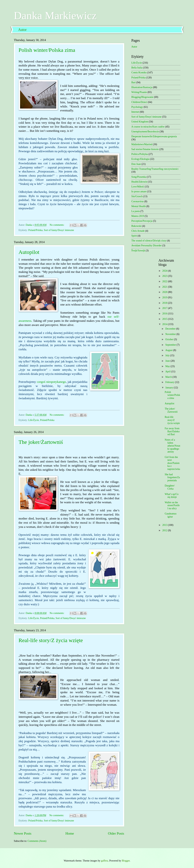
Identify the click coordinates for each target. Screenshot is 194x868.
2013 (165, 525)
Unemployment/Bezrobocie (145, 132)
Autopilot (29, 252)
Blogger (126, 861)
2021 (165, 287)
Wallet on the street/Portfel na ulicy (172, 505)
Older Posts (116, 833)
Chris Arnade (138, 231)
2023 (165, 276)
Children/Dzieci (139, 102)
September (171, 345)
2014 (165, 324)
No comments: (57, 225)
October (170, 339)
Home (70, 833)
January (169, 388)
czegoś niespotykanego (51, 382)
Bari (134, 82)
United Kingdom (140, 122)
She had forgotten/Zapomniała (172, 477)
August (169, 350)
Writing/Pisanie (139, 92)
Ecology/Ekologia (140, 159)
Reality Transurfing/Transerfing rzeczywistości (155, 169)
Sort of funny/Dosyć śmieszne (59, 230)
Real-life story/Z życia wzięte (51, 640)
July (168, 355)
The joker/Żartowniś (41, 442)
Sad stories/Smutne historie (145, 149)
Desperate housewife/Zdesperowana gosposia (154, 136)
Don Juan (136, 164)
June (168, 361)
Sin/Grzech (137, 196)
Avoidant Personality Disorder (147, 245)
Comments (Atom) (37, 841)
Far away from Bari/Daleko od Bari (172, 431)
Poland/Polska (36, 230)
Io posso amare (139, 191)
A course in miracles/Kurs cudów (148, 127)
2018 (165, 303)
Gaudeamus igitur (171, 515)
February (170, 382)
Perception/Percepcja (142, 221)
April (168, 372)
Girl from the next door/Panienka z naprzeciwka (172, 463)
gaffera (105, 861)
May (168, 366)
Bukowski (137, 226)
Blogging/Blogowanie (142, 97)
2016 (165, 314)
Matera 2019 (138, 216)
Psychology (137, 107)
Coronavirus (138, 201)
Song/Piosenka (139, 177)
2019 (165, 297)
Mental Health (139, 206)
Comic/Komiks (139, 72)
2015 (165, 319)
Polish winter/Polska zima (47, 50)
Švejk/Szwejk (138, 251)
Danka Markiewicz (55, 16)
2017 (165, 308)
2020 (165, 292)
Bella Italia (137, 68)
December (171, 329)
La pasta (136, 211)
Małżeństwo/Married (142, 144)
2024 (165, 271)
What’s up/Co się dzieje (172, 496)
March (169, 377)
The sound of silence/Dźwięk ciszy (149, 241)
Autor (23, 30)
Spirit (134, 236)
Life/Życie (34, 420)
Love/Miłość (138, 187)
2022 (165, 281)
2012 (165, 530)
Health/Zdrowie (139, 182)
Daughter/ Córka (170, 487)
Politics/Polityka (140, 154)
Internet (135, 112)
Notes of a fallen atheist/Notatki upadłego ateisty (172, 446)
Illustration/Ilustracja (142, 87)
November (171, 334)
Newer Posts (23, 833)
